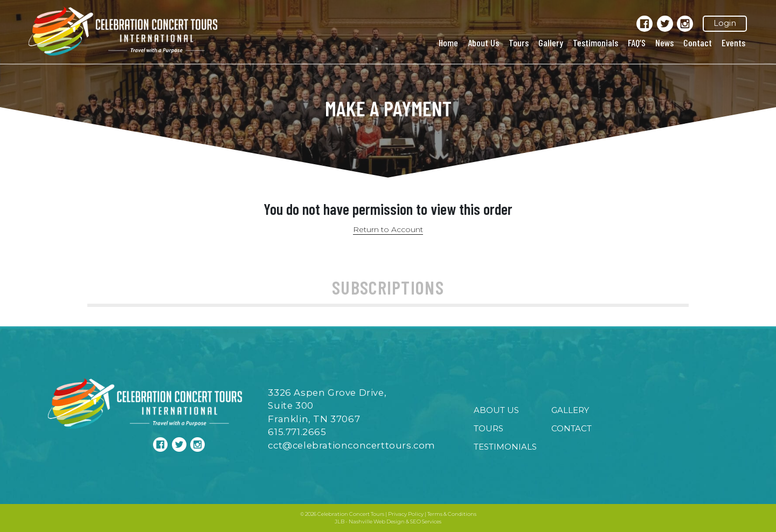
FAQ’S (637, 43)
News (664, 43)
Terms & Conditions (452, 514)
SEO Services (426, 521)
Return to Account (388, 229)
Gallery (551, 43)
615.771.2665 (297, 432)
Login (725, 23)
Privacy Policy (406, 514)
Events (733, 43)
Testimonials (595, 43)
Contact (698, 43)
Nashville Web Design (377, 521)
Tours (519, 43)
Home (448, 43)
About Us (483, 43)
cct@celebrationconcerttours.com (352, 445)
